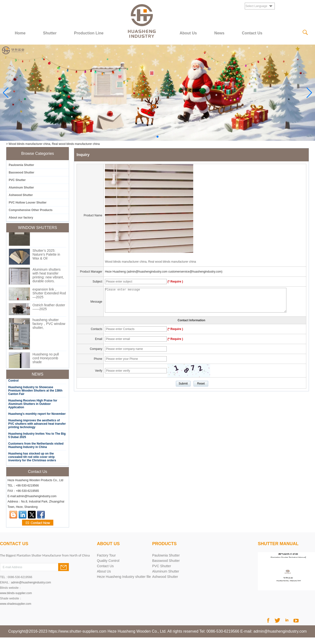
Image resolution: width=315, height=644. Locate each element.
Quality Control (108, 561)
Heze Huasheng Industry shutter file (124, 577)
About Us (188, 33)
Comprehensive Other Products (31, 210)
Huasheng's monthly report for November (37, 415)
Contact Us (252, 33)
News (219, 33)
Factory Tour (106, 555)
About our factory (21, 218)
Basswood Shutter (21, 173)
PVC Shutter (17, 180)
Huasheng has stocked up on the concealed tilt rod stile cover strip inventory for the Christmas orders (32, 458)
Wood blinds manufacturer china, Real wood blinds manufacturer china (150, 262)
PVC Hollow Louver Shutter (28, 203)
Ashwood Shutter (21, 195)
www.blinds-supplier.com (16, 593)
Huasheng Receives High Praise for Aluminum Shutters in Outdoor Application (33, 405)
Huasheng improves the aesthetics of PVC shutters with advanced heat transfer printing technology (37, 425)
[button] (157, 137)
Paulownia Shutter (21, 165)
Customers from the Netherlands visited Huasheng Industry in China (36, 446)
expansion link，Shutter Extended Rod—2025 (49, 294)
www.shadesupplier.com (16, 604)
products (164, 544)
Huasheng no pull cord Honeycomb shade (46, 359)
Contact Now (38, 523)
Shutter (50, 33)
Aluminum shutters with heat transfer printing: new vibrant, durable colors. (48, 276)
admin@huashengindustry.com (31, 582)
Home (20, 33)
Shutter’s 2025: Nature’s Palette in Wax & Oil (46, 256)
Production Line (89, 33)
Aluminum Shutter (21, 188)
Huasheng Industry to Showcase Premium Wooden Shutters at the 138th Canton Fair (35, 392)
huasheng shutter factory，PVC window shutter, (49, 325)
